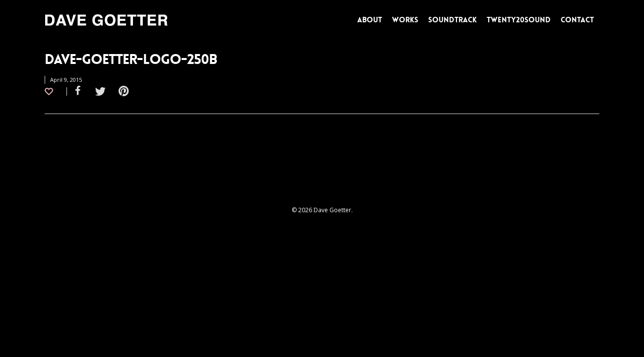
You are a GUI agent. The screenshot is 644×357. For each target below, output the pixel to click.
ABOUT (370, 20)
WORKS (405, 20)
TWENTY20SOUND (519, 20)
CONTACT (577, 20)
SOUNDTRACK (452, 20)
